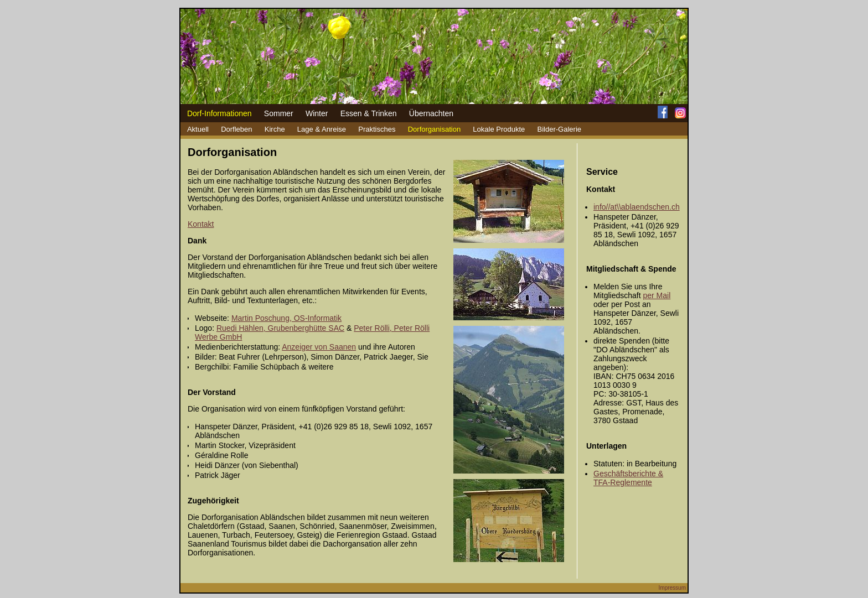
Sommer (279, 113)
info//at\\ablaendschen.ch (637, 207)
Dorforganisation (434, 129)
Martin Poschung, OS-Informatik (286, 318)
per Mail (657, 295)
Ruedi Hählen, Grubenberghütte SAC (280, 328)
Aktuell (198, 129)
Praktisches (377, 129)
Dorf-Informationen (219, 113)
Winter (317, 113)
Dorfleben (236, 129)
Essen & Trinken (369, 113)
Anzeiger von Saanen (319, 347)
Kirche (275, 129)
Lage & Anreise (322, 129)
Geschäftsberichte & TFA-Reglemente (628, 478)
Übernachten (431, 113)
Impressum (672, 588)
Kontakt (201, 224)
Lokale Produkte (499, 129)
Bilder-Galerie (559, 129)
